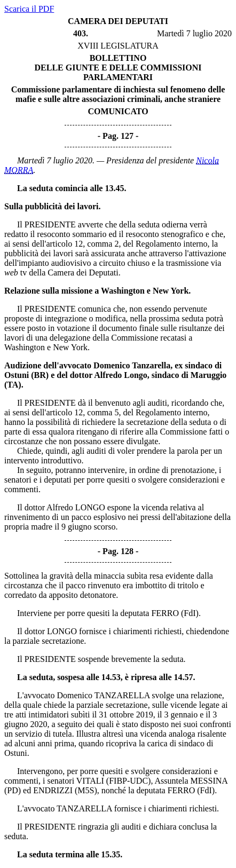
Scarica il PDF (29, 9)
